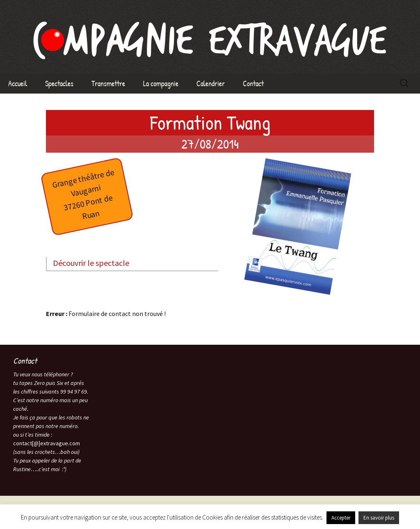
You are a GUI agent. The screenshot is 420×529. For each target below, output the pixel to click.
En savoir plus (379, 518)
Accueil (18, 84)
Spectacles (59, 84)
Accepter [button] (341, 518)
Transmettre (108, 84)
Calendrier (211, 84)
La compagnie (161, 84)
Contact (253, 84)
